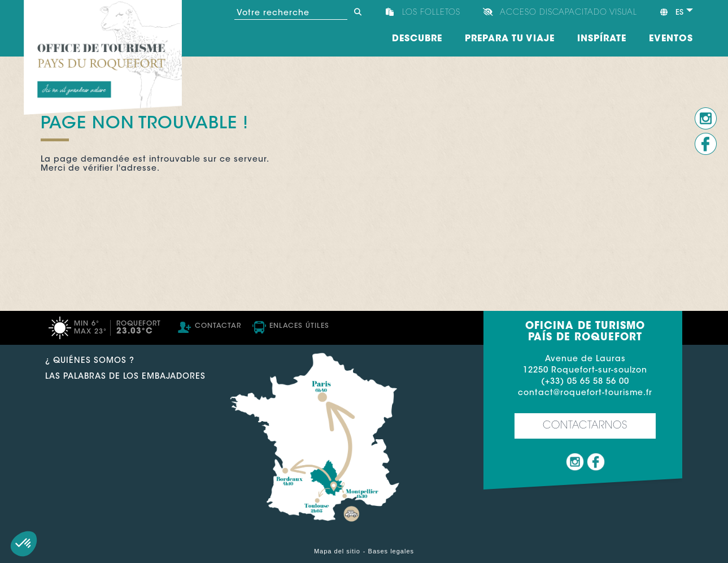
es (672, 12)
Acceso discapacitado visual (568, 13)
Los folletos (431, 13)
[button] (24, 544)
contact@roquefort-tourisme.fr (585, 393)
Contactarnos (585, 426)
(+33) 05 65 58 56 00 (585, 382)
